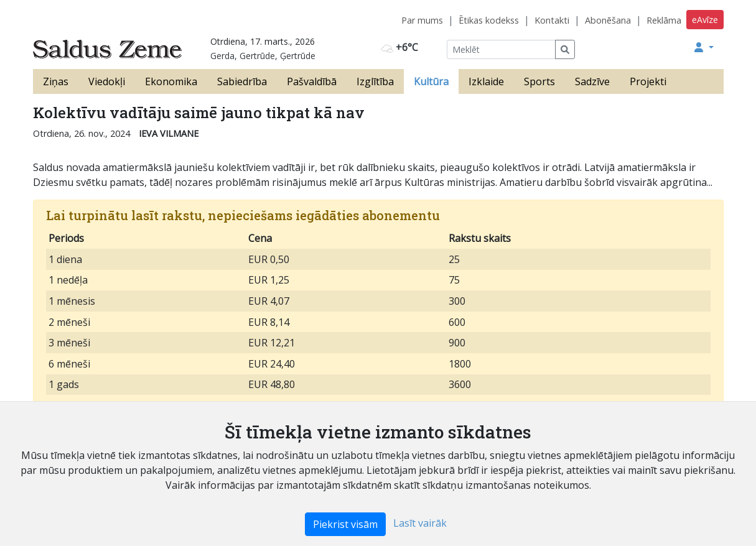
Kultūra (431, 81)
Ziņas (56, 81)
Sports (539, 81)
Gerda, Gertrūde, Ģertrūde (263, 56)
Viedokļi (107, 81)
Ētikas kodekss (489, 20)
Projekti (648, 81)
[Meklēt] (501, 49)
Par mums (422, 20)
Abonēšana (608, 20)
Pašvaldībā (312, 81)
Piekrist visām (345, 524)
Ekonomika (171, 81)
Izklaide (486, 81)
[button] (704, 47)
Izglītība (375, 81)
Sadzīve (592, 81)
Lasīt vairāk (420, 523)
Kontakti (552, 20)
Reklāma (664, 20)
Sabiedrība (242, 81)
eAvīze (705, 20)
